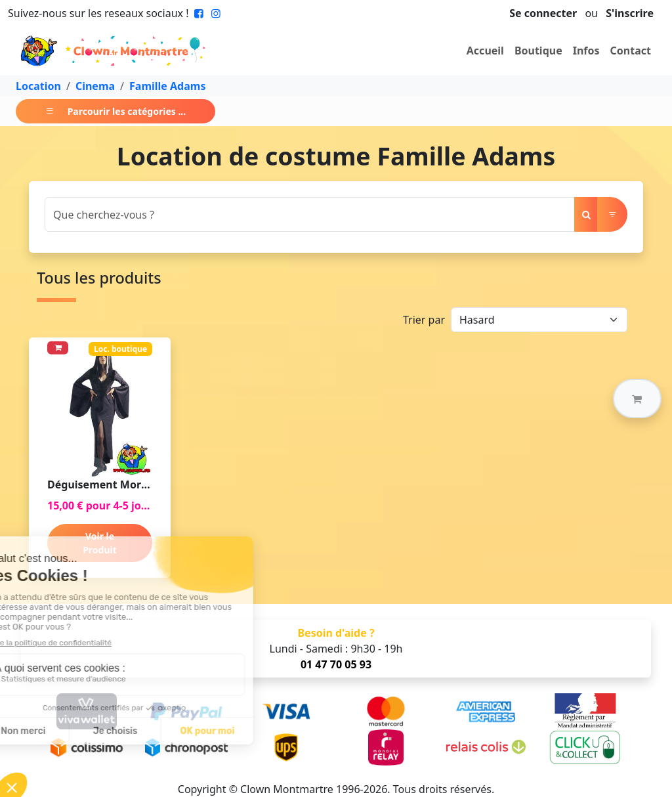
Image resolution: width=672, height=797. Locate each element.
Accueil (485, 51)
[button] (637, 398)
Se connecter (543, 13)
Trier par (424, 320)
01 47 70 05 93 (336, 664)
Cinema (95, 86)
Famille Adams (167, 86)
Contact (631, 51)
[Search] (310, 214)
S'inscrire (630, 13)
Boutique (538, 51)
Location (38, 86)
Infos (586, 51)
